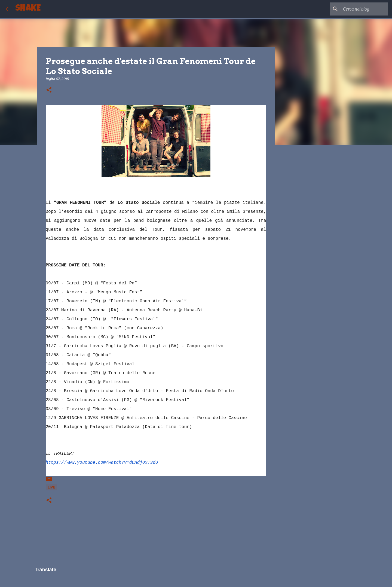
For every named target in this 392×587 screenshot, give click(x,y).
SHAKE (28, 9)
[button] (49, 90)
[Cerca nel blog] (359, 9)
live (52, 487)
